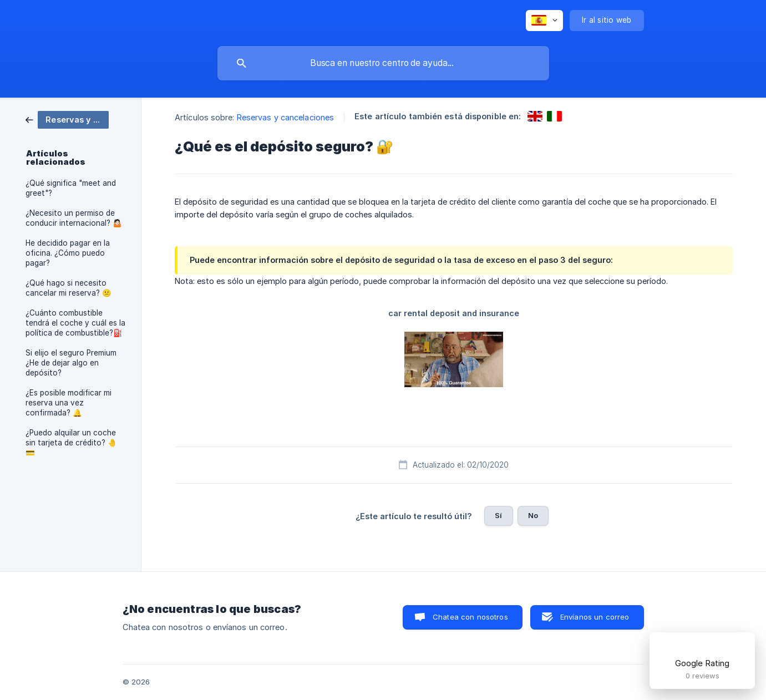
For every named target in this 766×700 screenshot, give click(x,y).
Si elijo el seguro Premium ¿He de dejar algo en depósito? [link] (71, 363)
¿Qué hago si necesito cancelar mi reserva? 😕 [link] (69, 288)
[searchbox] (383, 63)
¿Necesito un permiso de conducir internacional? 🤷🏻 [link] (74, 218)
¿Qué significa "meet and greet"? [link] (71, 188)
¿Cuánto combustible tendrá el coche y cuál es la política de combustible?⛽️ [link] (75, 323)
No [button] (533, 515)
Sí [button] (498, 515)
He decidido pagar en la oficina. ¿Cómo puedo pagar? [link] (68, 253)
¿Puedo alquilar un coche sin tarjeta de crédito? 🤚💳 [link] (71, 443)
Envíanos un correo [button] (595, 617)
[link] (67, 119)
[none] (544, 21)
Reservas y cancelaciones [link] (285, 117)
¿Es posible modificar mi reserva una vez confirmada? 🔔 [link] (69, 403)
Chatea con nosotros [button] (470, 617)
